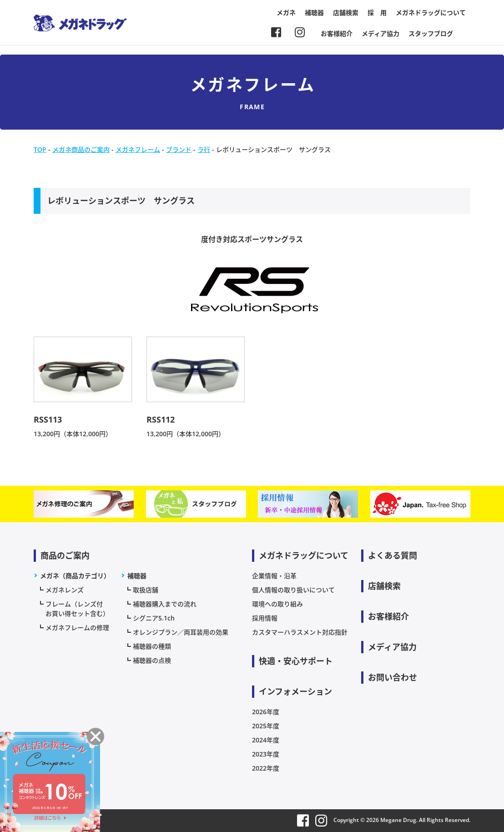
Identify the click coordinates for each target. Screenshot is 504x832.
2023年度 (266, 754)
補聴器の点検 (152, 660)
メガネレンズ (65, 590)
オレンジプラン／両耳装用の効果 (181, 632)
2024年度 (266, 740)
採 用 (377, 13)
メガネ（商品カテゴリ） (75, 576)
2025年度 (266, 726)
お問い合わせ (393, 677)
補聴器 (314, 13)
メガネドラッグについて (431, 13)
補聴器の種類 (152, 646)
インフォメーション (295, 691)
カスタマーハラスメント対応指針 (300, 632)
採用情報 (265, 618)
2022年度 (266, 768)
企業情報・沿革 (274, 576)
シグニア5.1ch (154, 618)
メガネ (286, 13)
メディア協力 (381, 33)
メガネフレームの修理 (77, 628)
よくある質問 (393, 555)
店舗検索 (346, 13)
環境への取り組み (277, 604)
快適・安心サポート (296, 661)
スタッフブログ (431, 33)
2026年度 (266, 712)
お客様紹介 (337, 33)
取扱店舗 (146, 590)
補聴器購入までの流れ (165, 604)
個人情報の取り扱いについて (293, 590)
